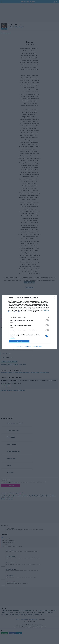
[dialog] (29, 322)
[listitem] (29, 317)
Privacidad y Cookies (38, 346)
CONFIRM (19, 341)
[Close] (54, 298)
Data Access (28, 346)
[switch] (47, 320)
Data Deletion (20, 346)
